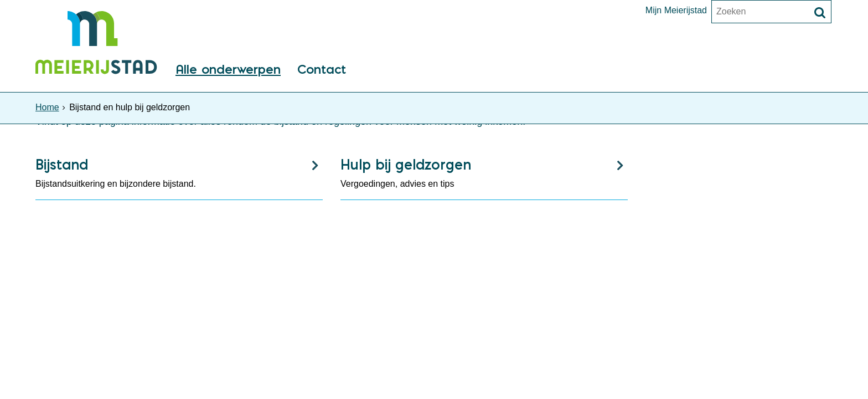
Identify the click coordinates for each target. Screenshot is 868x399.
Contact (322, 70)
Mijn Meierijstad (676, 11)
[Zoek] (820, 13)
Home (47, 107)
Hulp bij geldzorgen (406, 164)
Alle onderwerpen (228, 70)
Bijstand (62, 164)
